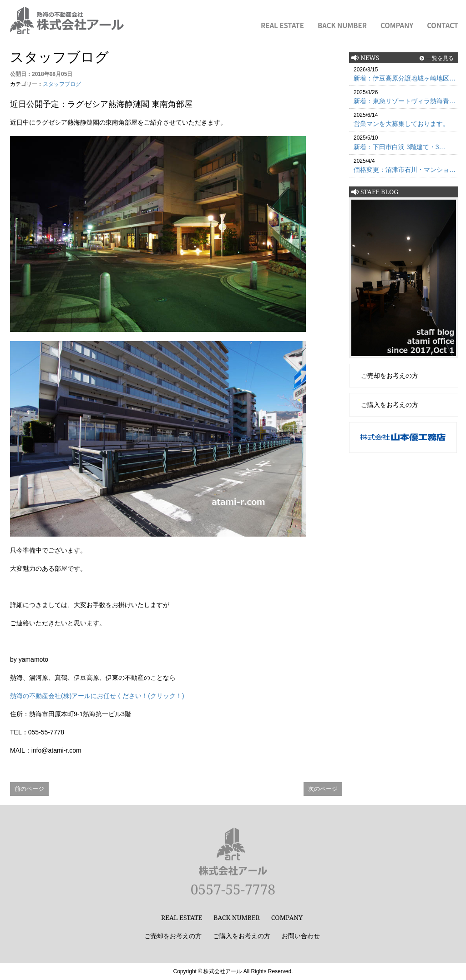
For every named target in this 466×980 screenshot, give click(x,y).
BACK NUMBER (342, 25)
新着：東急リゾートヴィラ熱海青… (405, 101)
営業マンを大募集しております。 (401, 124)
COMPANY (397, 25)
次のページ (323, 789)
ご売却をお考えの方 (390, 376)
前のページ (29, 789)
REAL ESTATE (282, 25)
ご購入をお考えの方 (390, 405)
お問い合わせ (301, 936)
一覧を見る (440, 58)
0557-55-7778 (233, 889)
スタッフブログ (62, 84)
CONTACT (443, 25)
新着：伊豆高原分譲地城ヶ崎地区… (405, 78)
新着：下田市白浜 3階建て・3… (399, 147)
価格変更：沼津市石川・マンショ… (405, 170)
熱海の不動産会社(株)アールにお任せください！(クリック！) (97, 696)
